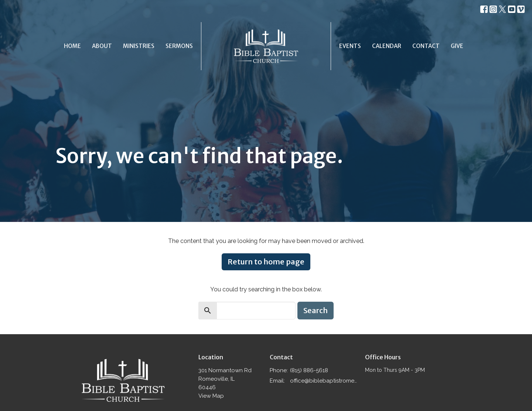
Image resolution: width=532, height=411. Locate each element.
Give (457, 46)
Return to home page (266, 262)
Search (316, 310)
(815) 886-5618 (309, 370)
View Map (211, 396)
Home (72, 46)
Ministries (139, 46)
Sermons (179, 46)
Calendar (387, 46)
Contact (426, 46)
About (102, 46)
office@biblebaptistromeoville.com (324, 381)
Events (350, 46)
